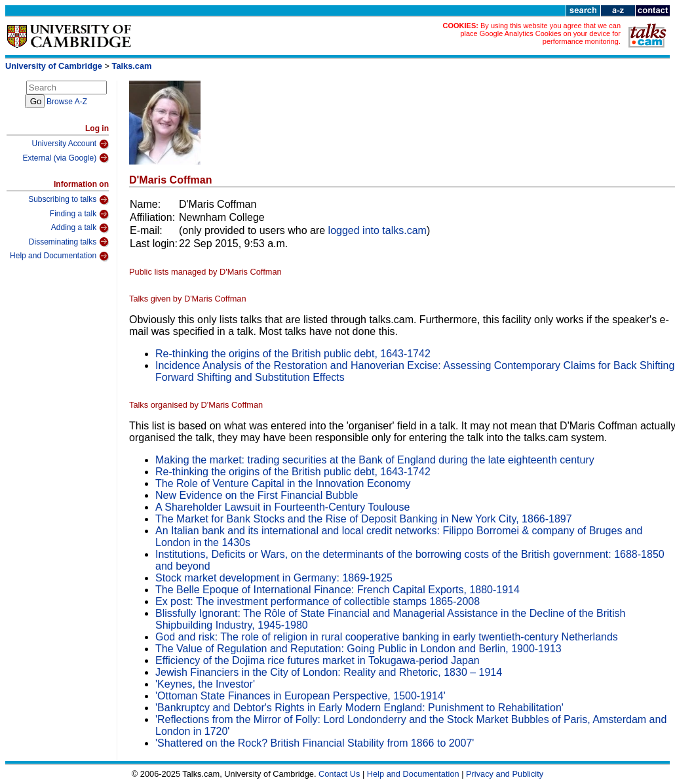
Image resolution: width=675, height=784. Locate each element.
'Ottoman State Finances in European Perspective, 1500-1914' (300, 696)
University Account (70, 144)
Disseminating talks (69, 242)
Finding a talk (79, 214)
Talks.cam (132, 66)
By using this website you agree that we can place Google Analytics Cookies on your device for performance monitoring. (540, 33)
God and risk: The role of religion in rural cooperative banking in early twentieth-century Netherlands (387, 637)
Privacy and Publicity (505, 774)
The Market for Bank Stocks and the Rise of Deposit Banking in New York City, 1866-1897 (364, 519)
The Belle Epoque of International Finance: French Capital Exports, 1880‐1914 (337, 590)
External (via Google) (66, 158)
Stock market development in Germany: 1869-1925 (274, 578)
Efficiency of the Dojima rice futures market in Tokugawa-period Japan (318, 660)
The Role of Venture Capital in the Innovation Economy (283, 483)
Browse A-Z (67, 102)
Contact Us (339, 774)
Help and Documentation (59, 256)
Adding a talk (80, 228)
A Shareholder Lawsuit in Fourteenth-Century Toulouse (282, 507)
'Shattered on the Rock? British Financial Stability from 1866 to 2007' (315, 743)
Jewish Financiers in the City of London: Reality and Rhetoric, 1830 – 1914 (329, 672)
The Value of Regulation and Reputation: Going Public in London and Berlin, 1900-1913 (358, 649)
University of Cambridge (54, 66)
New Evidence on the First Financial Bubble (257, 495)
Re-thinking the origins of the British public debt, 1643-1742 (293, 354)
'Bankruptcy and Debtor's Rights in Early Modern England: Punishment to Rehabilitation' (359, 708)
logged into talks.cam (377, 230)
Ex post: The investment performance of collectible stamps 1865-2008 (318, 601)
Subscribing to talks (68, 200)
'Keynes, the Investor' (205, 684)
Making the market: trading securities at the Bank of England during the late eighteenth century (375, 460)
